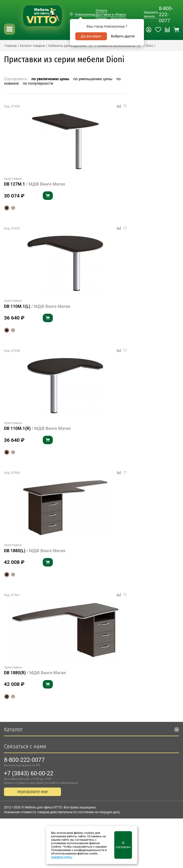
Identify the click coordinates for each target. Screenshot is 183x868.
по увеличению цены (50, 79)
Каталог (13, 729)
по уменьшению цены (93, 79)
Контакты (119, 18)
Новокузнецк (85, 14)
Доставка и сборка (111, 14)
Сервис (101, 18)
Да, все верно (91, 36)
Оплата (101, 10)
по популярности (38, 84)
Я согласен (123, 845)
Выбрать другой (123, 36)
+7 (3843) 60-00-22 (29, 773)
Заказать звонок (151, 14)
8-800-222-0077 (166, 14)
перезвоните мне (32, 792)
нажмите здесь (62, 857)
